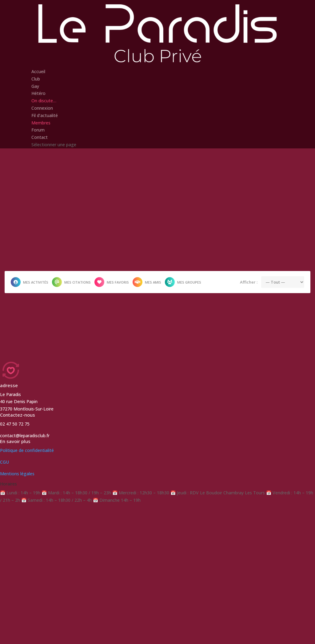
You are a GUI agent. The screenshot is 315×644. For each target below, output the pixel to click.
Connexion (42, 108)
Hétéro (38, 93)
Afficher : (249, 282)
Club (36, 79)
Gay (35, 86)
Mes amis (147, 282)
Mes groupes (183, 282)
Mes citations (71, 282)
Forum (38, 130)
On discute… (44, 101)
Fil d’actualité (45, 115)
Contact (40, 137)
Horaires (8, 484)
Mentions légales (17, 474)
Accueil (38, 71)
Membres (41, 123)
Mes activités (30, 282)
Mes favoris (112, 282)
